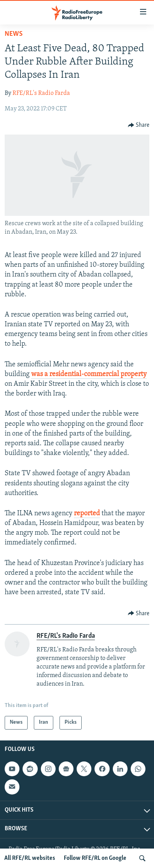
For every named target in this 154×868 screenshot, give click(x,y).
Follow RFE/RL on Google (95, 858)
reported (87, 514)
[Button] (139, 125)
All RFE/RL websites (30, 858)
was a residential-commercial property (89, 374)
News (14, 34)
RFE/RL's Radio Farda (41, 93)
